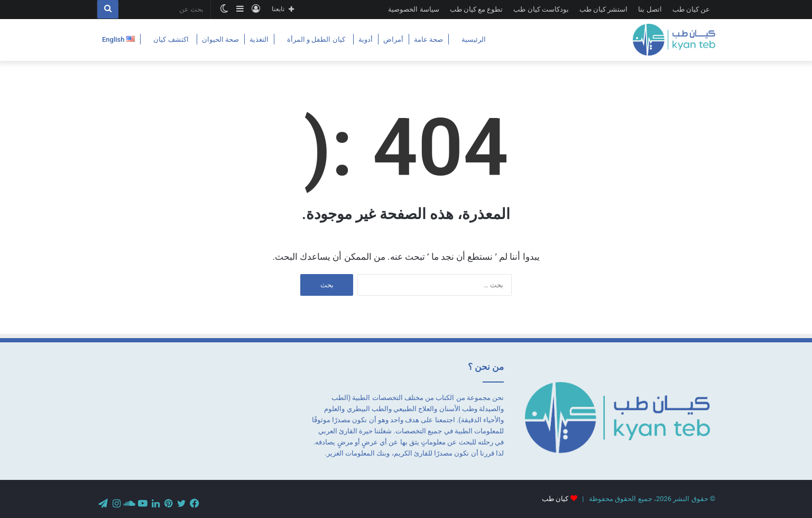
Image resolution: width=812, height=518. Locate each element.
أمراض (393, 39)
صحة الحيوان (220, 39)
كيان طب (555, 499)
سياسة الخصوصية (413, 9)
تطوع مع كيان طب (477, 9)
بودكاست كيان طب (541, 9)
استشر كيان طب (603, 9)
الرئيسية (474, 39)
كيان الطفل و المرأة (316, 39)
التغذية (259, 39)
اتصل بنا (650, 9)
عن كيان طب (691, 9)
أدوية (366, 39)
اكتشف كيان (171, 39)
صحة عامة (428, 39)
